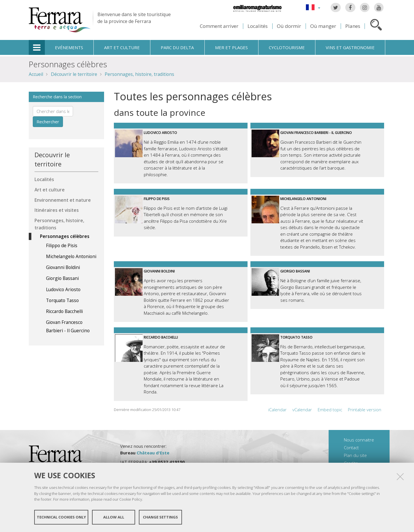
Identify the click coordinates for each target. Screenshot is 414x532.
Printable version (365, 410)
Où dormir (289, 26)
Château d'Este (153, 453)
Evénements (69, 47)
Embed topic (330, 410)
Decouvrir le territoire (52, 159)
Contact (351, 448)
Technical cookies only (61, 517)
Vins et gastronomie (350, 47)
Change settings (160, 517)
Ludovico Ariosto (160, 133)
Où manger (323, 26)
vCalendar (302, 410)
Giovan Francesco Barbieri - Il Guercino (316, 133)
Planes (353, 26)
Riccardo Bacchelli (161, 337)
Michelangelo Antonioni (303, 199)
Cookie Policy (131, 499)
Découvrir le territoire (74, 74)
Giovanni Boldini (159, 271)
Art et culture (122, 47)
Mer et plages (231, 47)
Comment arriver (219, 26)
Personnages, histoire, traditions (139, 74)
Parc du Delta (177, 47)
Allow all (114, 517)
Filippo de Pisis (157, 199)
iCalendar (277, 410)
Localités (258, 26)
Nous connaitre (359, 440)
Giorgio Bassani (295, 271)
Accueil (36, 74)
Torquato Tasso (296, 337)
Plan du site (355, 455)
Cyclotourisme (287, 47)
